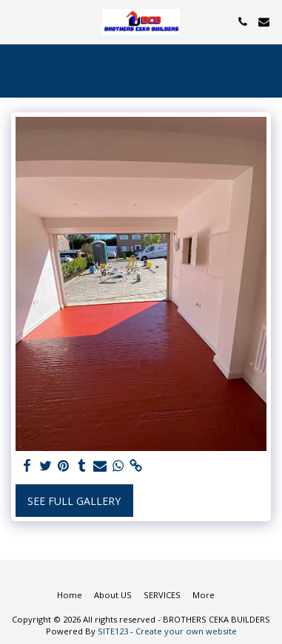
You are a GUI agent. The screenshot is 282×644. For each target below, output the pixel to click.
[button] (16, 21)
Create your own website (186, 631)
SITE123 (113, 631)
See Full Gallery (74, 501)
